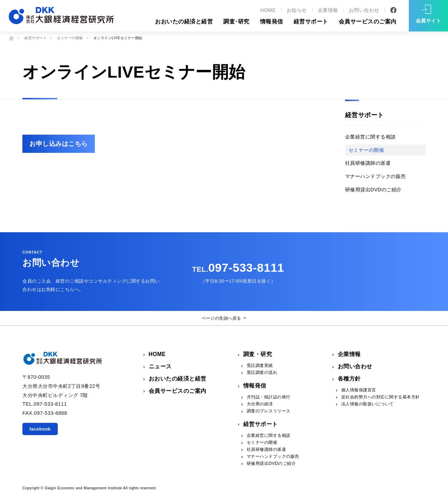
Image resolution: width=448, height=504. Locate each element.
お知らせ (297, 10)
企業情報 (328, 10)
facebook (40, 429)
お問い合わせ (364, 10)
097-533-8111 (238, 268)
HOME (268, 10)
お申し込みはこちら (59, 144)
